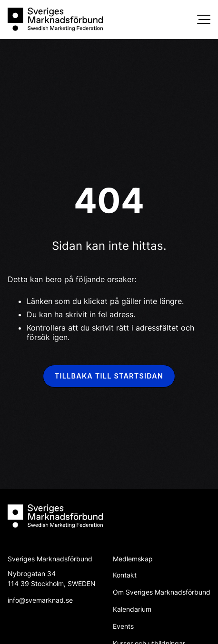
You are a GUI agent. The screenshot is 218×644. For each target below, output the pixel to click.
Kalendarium (132, 609)
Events (123, 626)
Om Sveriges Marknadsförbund (162, 592)
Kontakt (125, 575)
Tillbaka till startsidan (109, 376)
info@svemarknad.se (40, 600)
